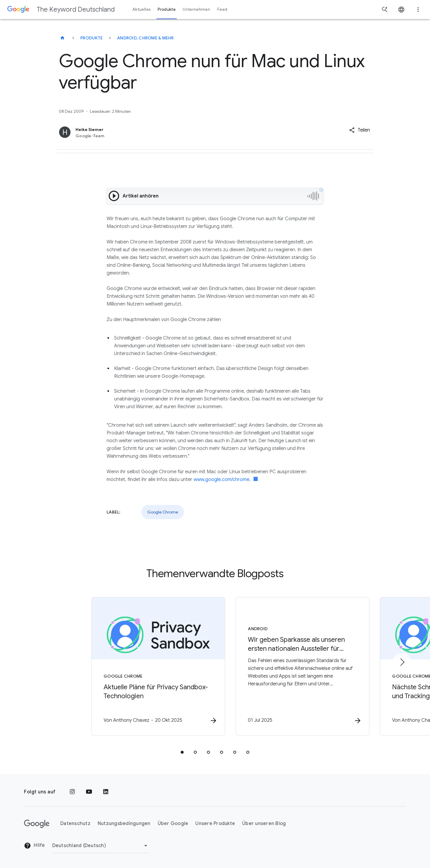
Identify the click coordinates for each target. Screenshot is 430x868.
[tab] (182, 753)
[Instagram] (72, 792)
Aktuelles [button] (142, 9)
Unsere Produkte (215, 824)
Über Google (173, 824)
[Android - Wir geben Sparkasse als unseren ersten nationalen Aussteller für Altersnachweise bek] (293, 667)
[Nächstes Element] (402, 662)
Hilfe (34, 846)
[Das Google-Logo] (37, 824)
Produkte (92, 38)
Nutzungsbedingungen (124, 824)
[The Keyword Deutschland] (62, 38)
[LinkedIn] (106, 792)
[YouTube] (89, 792)
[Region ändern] (101, 846)
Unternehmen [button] (196, 9)
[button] (360, 130)
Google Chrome (163, 512)
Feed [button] (222, 9)
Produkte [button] (167, 9)
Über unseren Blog (264, 824)
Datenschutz (75, 824)
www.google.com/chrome (221, 480)
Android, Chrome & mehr (145, 38)
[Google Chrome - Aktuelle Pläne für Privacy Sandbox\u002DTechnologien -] (137, 667)
